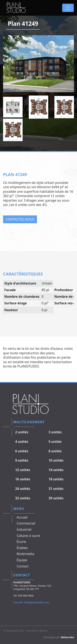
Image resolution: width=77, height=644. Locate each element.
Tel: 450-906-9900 (23, 596)
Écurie (21, 542)
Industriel (24, 529)
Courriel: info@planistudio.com (31, 602)
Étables (22, 548)
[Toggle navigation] (68, 8)
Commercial (26, 523)
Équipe (22, 560)
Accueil (22, 517)
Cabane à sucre (28, 536)
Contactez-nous (20, 219)
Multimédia (25, 554)
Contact (23, 566)
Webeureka (67, 637)
